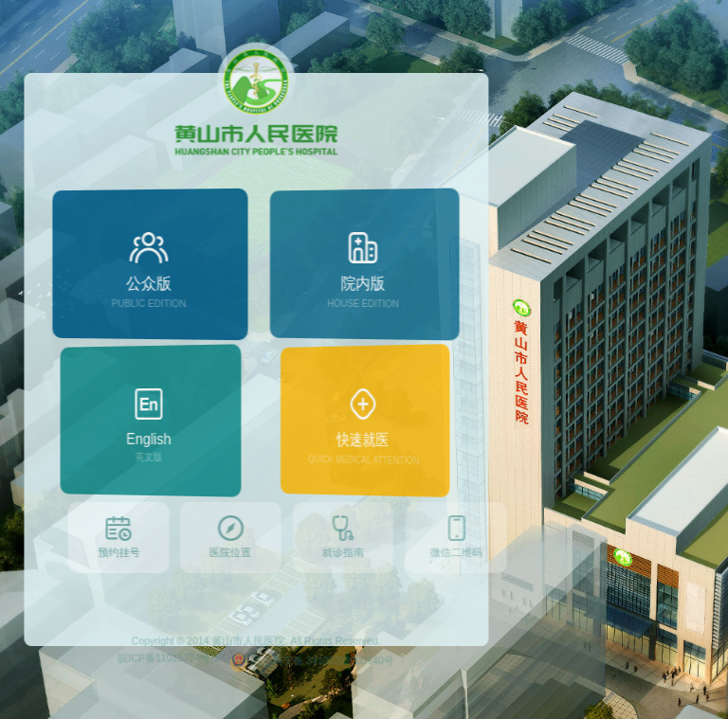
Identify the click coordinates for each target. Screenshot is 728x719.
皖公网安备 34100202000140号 (306, 685)
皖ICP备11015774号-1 (163, 681)
